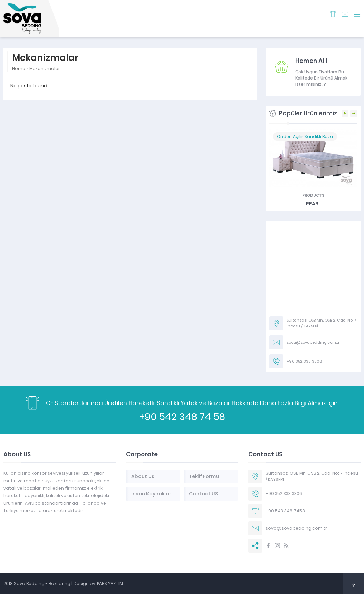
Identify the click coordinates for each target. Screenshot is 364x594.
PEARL (313, 204)
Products (313, 195)
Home (19, 69)
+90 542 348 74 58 (182, 417)
